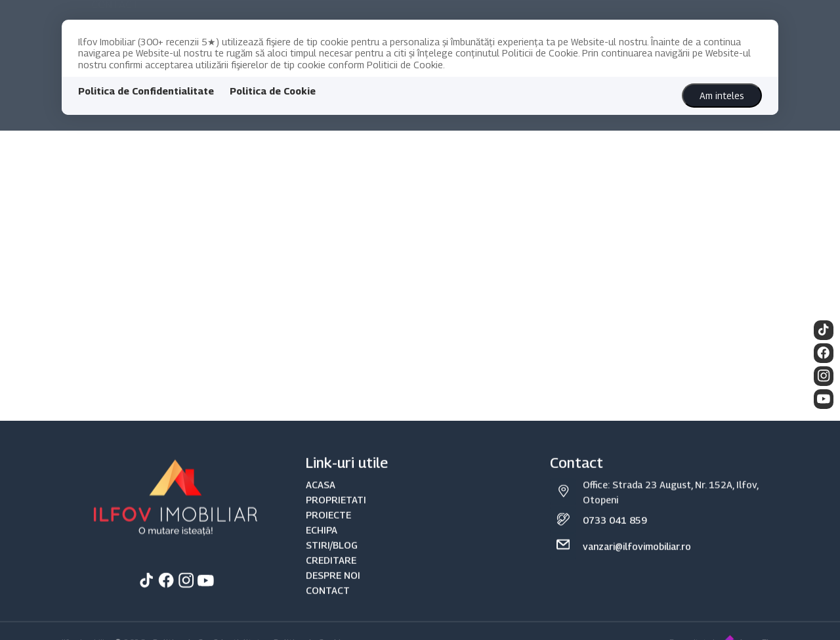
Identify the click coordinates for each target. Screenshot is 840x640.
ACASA (321, 501)
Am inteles (722, 96)
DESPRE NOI (333, 592)
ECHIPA (322, 547)
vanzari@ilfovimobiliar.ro (637, 564)
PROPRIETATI (336, 516)
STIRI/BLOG (332, 562)
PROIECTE (328, 532)
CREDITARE (331, 577)
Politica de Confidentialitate (146, 91)
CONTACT (328, 608)
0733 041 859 (615, 537)
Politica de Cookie (273, 91)
